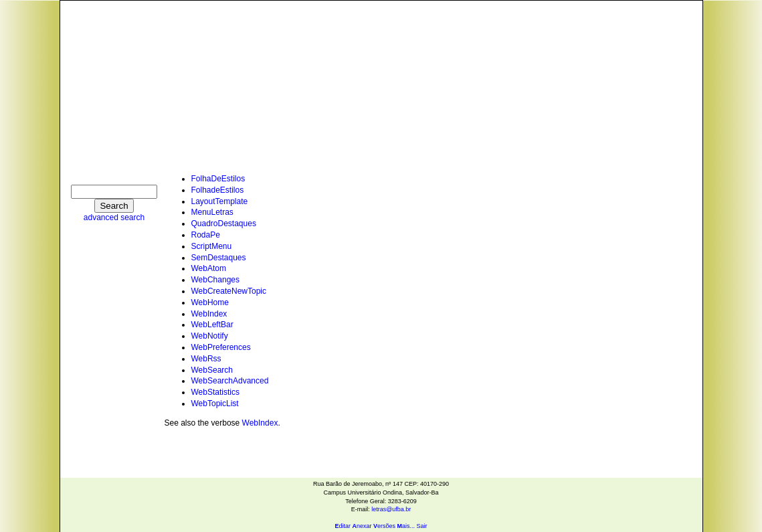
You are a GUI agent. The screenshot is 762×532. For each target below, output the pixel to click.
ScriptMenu (212, 246)
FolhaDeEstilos (218, 179)
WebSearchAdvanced (230, 381)
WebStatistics (215, 392)
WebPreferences (221, 347)
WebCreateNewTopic (229, 291)
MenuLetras (212, 212)
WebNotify (210, 336)
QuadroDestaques (224, 224)
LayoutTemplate (220, 201)
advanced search (114, 217)
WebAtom (209, 268)
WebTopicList (215, 404)
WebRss (206, 359)
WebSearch (212, 370)
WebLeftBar (212, 325)
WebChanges (216, 280)
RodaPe (206, 235)
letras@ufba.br (391, 509)
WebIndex (209, 314)
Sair (422, 526)
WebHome (210, 302)
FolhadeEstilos (218, 190)
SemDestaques (219, 258)
